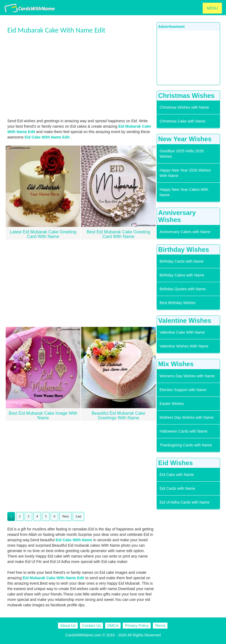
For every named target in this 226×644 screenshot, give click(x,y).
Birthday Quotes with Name (183, 289)
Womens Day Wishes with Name (187, 376)
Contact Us (91, 626)
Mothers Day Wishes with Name (187, 417)
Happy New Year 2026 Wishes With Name (185, 173)
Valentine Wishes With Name (184, 346)
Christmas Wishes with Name (184, 107)
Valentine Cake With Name (182, 332)
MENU (212, 8)
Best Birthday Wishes (178, 303)
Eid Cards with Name (177, 488)
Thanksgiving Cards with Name (186, 445)
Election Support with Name (183, 390)
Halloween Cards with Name (184, 431)
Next (65, 516)
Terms (160, 626)
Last (78, 516)
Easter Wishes (172, 404)
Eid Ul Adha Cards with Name (185, 502)
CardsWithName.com (83, 635)
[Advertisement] (81, 76)
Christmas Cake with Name (183, 121)
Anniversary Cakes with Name (185, 232)
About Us (68, 626)
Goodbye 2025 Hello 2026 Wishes (182, 154)
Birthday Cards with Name (182, 261)
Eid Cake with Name (177, 475)
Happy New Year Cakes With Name (184, 192)
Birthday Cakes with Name (182, 275)
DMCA (113, 626)
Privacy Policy (137, 626)
